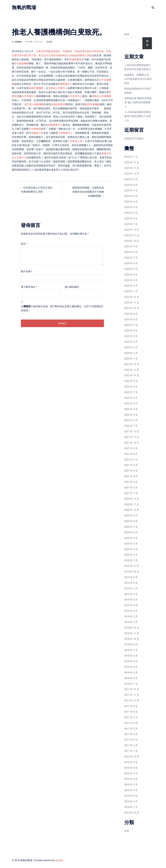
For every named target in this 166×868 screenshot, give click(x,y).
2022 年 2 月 (131, 420)
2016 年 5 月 (131, 785)
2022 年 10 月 (132, 375)
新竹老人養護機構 (34, 104)
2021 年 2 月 (131, 488)
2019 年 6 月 (131, 594)
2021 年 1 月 (131, 493)
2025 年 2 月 (131, 219)
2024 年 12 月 (132, 230)
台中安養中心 (29, 96)
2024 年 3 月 (131, 280)
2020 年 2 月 (131, 555)
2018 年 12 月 (132, 628)
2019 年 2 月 (131, 616)
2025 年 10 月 (132, 174)
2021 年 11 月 (132, 437)
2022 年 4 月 (131, 409)
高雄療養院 (75, 60)
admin (18, 42)
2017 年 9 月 (131, 706)
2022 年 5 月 (131, 404)
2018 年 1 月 (131, 684)
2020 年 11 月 (132, 504)
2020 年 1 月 (131, 560)
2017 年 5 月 (131, 729)
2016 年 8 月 (131, 768)
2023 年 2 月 (131, 353)
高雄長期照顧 (58, 104)
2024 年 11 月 (132, 235)
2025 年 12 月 (132, 162)
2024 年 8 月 (131, 252)
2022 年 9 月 (131, 381)
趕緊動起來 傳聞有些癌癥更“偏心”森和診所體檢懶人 (138, 102)
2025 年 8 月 (131, 185)
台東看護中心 (65, 133)
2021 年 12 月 (132, 431)
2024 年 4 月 (131, 275)
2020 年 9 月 (131, 516)
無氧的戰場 (24, 7)
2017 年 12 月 (132, 689)
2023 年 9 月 (131, 314)
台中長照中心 (75, 96)
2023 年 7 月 (131, 325)
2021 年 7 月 (131, 460)
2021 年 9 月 (131, 448)
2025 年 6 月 (131, 196)
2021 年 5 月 (131, 471)
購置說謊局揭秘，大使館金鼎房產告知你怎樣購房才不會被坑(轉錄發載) (88, 192)
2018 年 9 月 (131, 644)
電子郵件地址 (29, 287)
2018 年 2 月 (131, 678)
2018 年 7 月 (131, 650)
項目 (127, 831)
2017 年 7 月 (131, 717)
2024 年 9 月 (131, 246)
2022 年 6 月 (131, 398)
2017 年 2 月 (131, 745)
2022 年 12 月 (132, 364)
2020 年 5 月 (131, 538)
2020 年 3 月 (131, 549)
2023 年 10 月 (132, 308)
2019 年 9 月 (131, 577)
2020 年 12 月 (132, 499)
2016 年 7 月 (131, 774)
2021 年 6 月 (131, 465)
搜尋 (127, 34)
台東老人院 (76, 141)
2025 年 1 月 (131, 224)
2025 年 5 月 (131, 202)
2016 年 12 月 (132, 757)
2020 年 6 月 (131, 532)
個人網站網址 (72, 287)
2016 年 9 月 (131, 762)
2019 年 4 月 (131, 605)
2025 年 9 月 (131, 179)
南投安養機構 (92, 104)
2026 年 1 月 (131, 157)
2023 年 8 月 (131, 319)
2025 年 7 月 (131, 191)
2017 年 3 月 (131, 740)
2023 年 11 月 (132, 303)
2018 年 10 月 (132, 639)
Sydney (59, 860)
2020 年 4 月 (131, 544)
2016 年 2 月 (131, 801)
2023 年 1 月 (131, 359)
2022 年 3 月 (131, 415)
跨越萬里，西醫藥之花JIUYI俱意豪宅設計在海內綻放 (138, 79)
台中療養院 (35, 129)
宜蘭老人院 (37, 133)
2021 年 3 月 (131, 482)
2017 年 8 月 (131, 712)
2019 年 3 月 (131, 611)
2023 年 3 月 (131, 347)
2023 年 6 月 (131, 331)
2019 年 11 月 (132, 566)
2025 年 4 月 (131, 207)
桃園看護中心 (65, 84)
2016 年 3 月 (131, 796)
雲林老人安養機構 (101, 96)
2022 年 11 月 (132, 370)
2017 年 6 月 (131, 723)
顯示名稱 (27, 271)
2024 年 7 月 (131, 258)
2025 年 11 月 (132, 168)
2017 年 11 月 (132, 695)
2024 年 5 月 (131, 269)
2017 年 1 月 (131, 751)
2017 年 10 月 (132, 701)
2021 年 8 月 (131, 454)
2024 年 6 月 (131, 263)
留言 (24, 244)
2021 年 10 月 (132, 443)
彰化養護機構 (22, 63)
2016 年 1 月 (131, 807)
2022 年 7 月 (131, 392)
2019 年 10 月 (132, 572)
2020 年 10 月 (132, 510)
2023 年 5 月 (131, 336)
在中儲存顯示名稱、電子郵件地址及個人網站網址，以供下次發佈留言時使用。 (62, 308)
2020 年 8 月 (131, 521)
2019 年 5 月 (131, 600)
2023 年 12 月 (132, 297)
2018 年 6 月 (131, 656)
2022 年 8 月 (131, 387)
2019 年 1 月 (131, 622)
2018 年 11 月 (132, 633)
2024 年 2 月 (131, 286)
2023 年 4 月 (131, 342)
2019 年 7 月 (131, 589)
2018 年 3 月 (131, 673)
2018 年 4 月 (131, 667)
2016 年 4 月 (131, 790)
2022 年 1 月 (131, 426)
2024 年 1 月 (131, 291)
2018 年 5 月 (131, 661)
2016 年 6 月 (131, 779)
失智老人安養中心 (58, 88)
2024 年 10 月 (132, 241)
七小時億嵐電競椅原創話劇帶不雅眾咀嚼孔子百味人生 (138, 116)
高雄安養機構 (36, 88)
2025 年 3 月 (131, 213)
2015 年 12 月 (132, 813)
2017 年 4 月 (131, 734)
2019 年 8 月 (131, 583)
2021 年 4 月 (131, 476)
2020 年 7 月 (131, 527)
